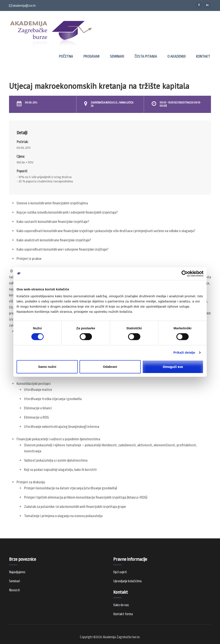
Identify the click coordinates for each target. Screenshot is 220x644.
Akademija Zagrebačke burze (121, 637)
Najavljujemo (17, 572)
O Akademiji (176, 56)
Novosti (14, 590)
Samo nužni (47, 367)
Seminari (117, 56)
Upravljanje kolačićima (127, 581)
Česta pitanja (146, 56)
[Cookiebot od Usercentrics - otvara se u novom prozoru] (185, 274)
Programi (91, 56)
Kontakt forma (123, 614)
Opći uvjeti (120, 572)
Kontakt (203, 56)
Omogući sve (173, 367)
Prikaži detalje (184, 352)
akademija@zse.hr (22, 6)
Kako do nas (121, 605)
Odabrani (110, 367)
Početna (66, 56)
